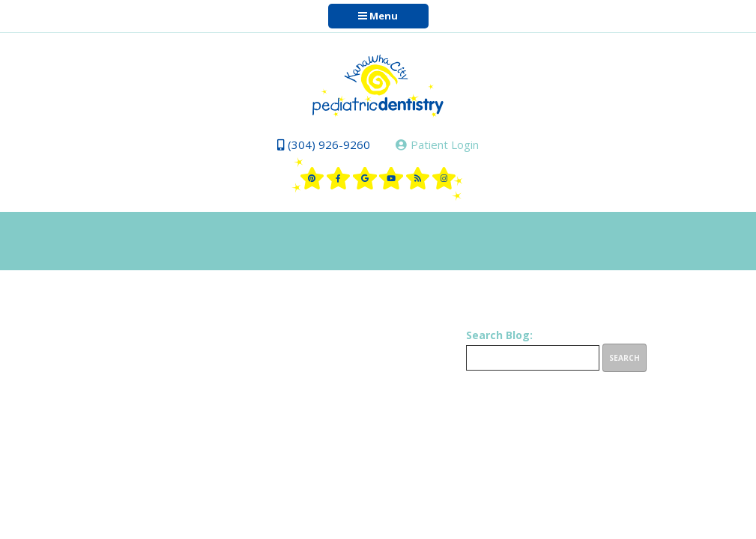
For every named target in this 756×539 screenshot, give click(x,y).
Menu (378, 16)
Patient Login (437, 144)
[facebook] (339, 178)
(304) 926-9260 (324, 144)
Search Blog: (499, 335)
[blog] (418, 178)
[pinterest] (312, 178)
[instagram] (444, 178)
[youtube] (391, 178)
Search (625, 358)
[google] (365, 178)
